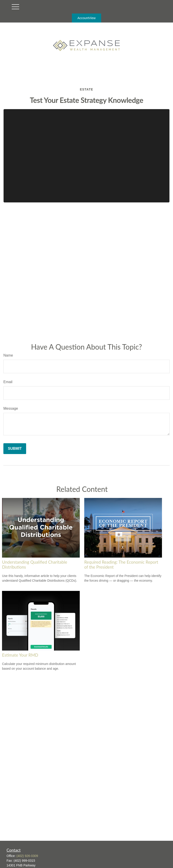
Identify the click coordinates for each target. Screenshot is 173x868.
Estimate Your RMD (20, 655)
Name (8, 355)
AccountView (87, 18)
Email (8, 382)
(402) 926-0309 (27, 856)
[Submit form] (15, 449)
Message (11, 408)
